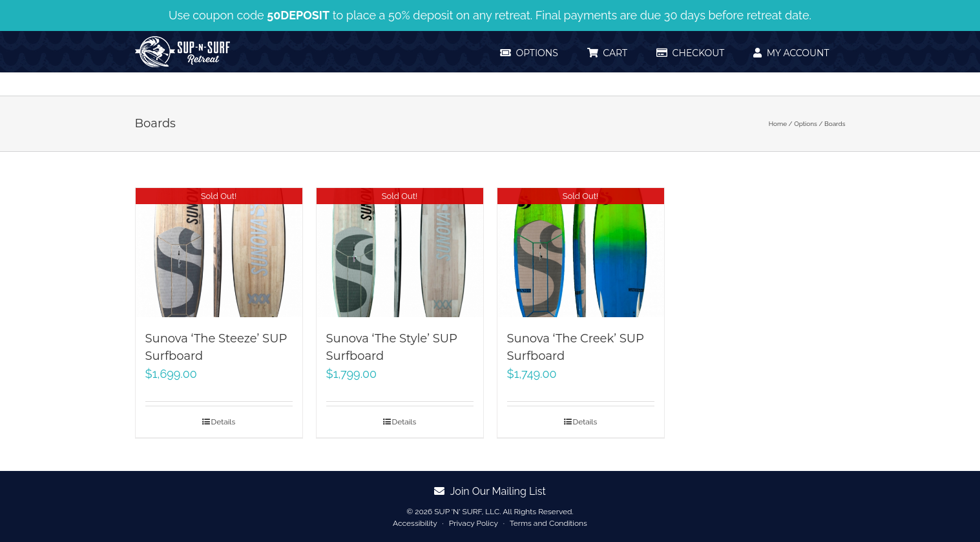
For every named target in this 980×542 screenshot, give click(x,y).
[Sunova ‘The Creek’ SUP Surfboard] (581, 253)
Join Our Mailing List (490, 491)
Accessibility (415, 523)
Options (806, 124)
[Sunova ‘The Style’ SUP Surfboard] (400, 253)
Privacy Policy (474, 523)
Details (224, 422)
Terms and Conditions (548, 523)
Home (778, 124)
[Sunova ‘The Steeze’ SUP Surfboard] (219, 253)
